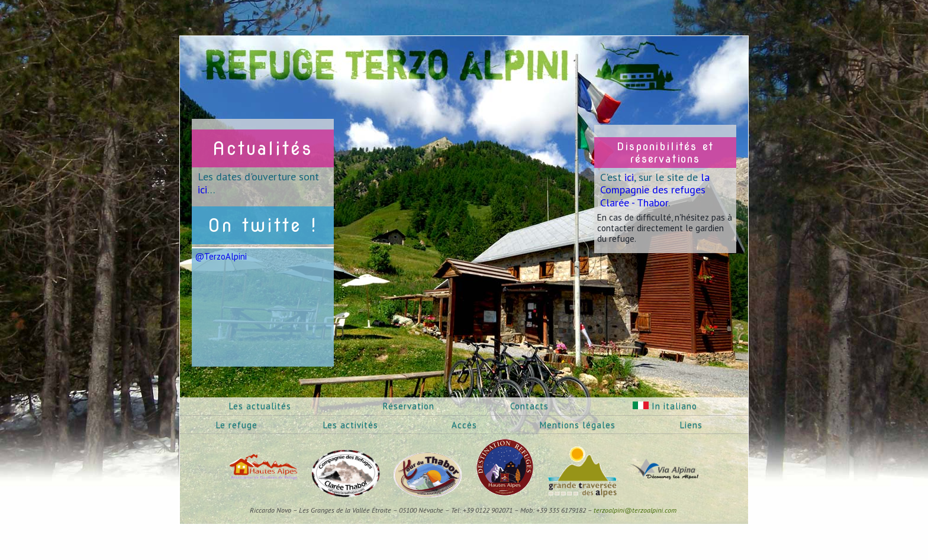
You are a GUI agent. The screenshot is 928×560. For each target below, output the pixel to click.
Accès (464, 425)
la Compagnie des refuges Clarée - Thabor (655, 190)
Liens (691, 425)
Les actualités (260, 406)
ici (202, 190)
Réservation (409, 406)
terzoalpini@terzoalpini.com (635, 510)
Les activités (351, 425)
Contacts (529, 406)
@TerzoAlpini (221, 256)
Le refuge (237, 425)
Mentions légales (578, 425)
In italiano (665, 406)
